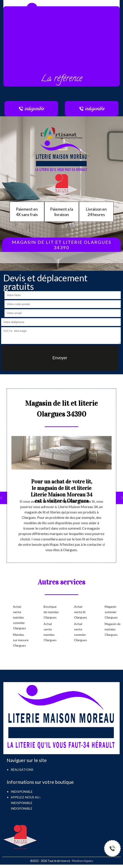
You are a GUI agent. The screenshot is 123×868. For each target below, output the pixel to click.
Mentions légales (83, 861)
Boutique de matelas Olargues (51, 612)
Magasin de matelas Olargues (113, 629)
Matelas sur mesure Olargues (21, 640)
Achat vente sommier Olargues (81, 632)
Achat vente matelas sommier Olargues (19, 617)
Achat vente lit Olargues (81, 612)
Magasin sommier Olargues (111, 612)
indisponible (22, 803)
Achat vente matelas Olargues (50, 632)
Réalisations (22, 770)
